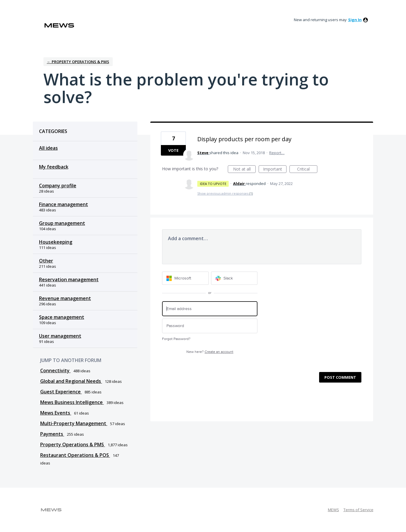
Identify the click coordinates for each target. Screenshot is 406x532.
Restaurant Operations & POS (75, 455)
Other (46, 261)
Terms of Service (358, 510)
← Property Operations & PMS (78, 62)
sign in (355, 20)
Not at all (245, 170)
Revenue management (65, 298)
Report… (277, 153)
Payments (52, 434)
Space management (62, 317)
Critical (307, 170)
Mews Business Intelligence (72, 402)
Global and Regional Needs (71, 381)
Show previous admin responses (225, 193)
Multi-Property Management (74, 423)
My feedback (54, 167)
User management (60, 336)
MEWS (333, 510)
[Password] (210, 326)
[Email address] (210, 309)
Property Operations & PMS (73, 445)
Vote (173, 150)
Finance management (64, 204)
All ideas (48, 148)
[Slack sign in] (234, 278)
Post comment (340, 377)
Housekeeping (56, 242)
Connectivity (55, 371)
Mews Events (56, 413)
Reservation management (69, 280)
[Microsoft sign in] (185, 278)
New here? (210, 352)
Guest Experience (61, 392)
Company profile (58, 186)
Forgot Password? (176, 339)
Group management (62, 223)
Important (275, 170)
